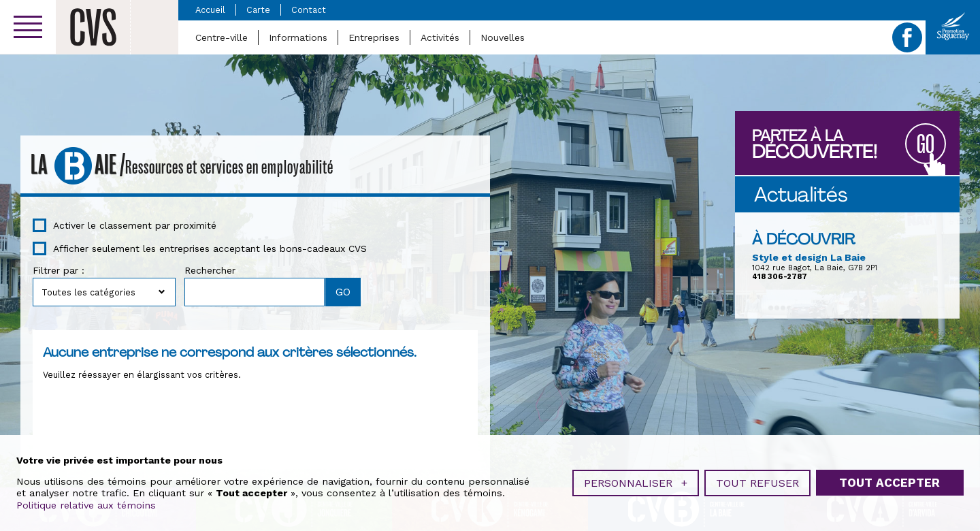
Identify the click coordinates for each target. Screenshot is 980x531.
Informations (298, 37)
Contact (309, 10)
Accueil (210, 10)
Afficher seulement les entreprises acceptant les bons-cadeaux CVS (210, 248)
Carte (258, 10)
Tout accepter (889, 481)
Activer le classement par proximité (135, 225)
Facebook (907, 37)
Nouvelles (503, 37)
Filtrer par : (59, 270)
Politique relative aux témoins (86, 504)
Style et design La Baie (809, 257)
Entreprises (374, 37)
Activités (440, 37)
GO (926, 145)
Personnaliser (636, 482)
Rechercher (210, 270)
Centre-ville (222, 37)
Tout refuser (757, 482)
